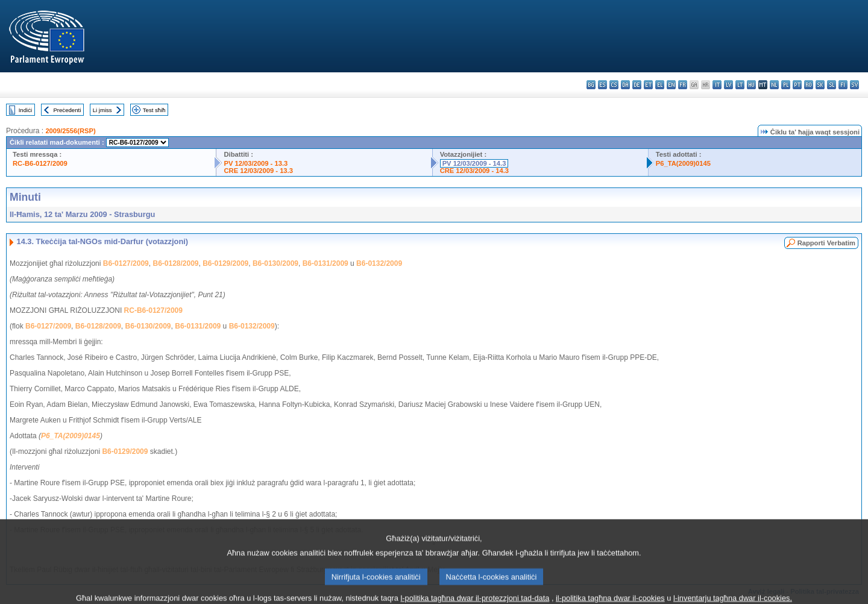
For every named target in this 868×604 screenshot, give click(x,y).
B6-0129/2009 (225, 263)
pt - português (797, 85)
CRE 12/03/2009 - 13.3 (258, 171)
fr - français (683, 85)
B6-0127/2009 (126, 263)
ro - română (809, 85)
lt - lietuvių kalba (740, 85)
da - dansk (625, 85)
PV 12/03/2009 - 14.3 (474, 163)
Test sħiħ (154, 110)
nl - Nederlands (774, 85)
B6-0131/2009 (325, 263)
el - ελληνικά (660, 85)
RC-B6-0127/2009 (40, 163)
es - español (602, 85)
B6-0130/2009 (275, 263)
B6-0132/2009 (379, 263)
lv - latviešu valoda (728, 85)
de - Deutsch (637, 85)
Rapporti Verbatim (826, 243)
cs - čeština (614, 85)
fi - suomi (843, 85)
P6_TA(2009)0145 (683, 163)
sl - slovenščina (832, 85)
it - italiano (717, 85)
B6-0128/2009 (175, 263)
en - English (671, 85)
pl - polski (786, 85)
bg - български (591, 85)
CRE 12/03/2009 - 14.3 (474, 171)
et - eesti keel (648, 85)
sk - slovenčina (820, 85)
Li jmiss (102, 110)
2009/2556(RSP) (70, 131)
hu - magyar (751, 85)
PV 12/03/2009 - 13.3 (256, 163)
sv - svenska (854, 85)
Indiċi (25, 110)
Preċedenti (67, 110)
